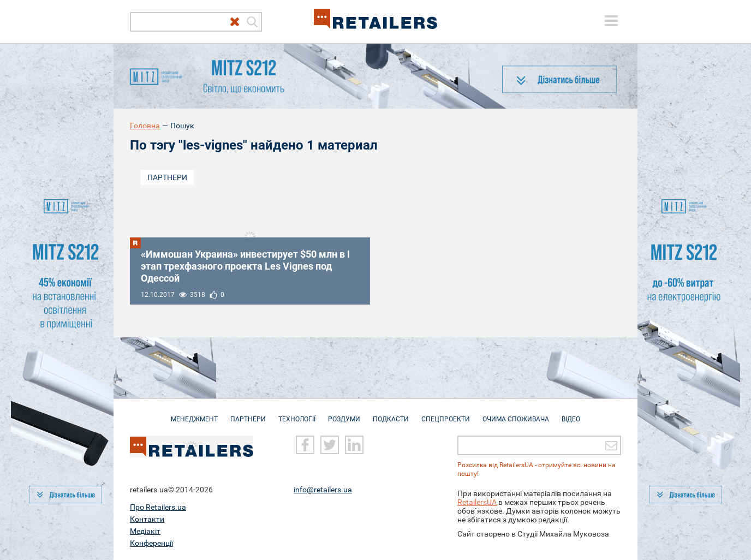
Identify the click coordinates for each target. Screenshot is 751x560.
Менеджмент (194, 414)
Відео (571, 414)
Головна (145, 126)
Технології (297, 414)
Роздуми (344, 414)
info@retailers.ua (323, 490)
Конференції (151, 543)
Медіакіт (145, 531)
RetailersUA (477, 502)
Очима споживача (516, 414)
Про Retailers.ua (158, 507)
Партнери (167, 177)
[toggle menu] (611, 21)
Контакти (147, 519)
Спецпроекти (446, 414)
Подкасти (391, 414)
